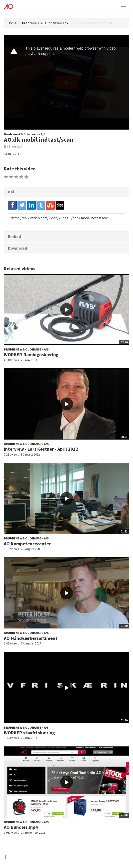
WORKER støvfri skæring (29, 733)
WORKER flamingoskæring (31, 355)
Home (12, 23)
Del (11, 192)
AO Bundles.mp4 (21, 827)
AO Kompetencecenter (27, 544)
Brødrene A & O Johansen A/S (45, 23)
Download (17, 248)
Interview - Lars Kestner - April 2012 (41, 449)
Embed (14, 236)
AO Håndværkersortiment (31, 638)
